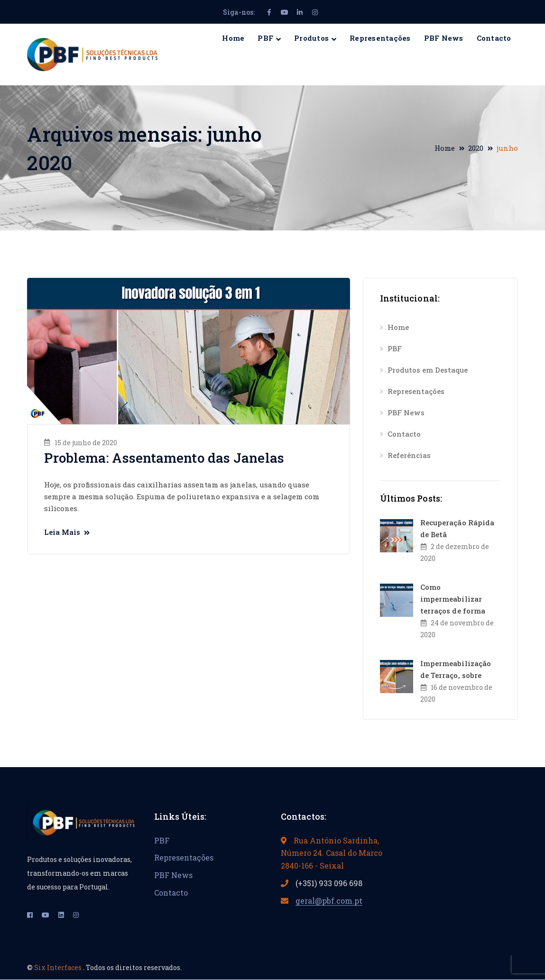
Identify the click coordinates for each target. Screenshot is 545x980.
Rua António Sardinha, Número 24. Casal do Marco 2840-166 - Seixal (332, 853)
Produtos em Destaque (428, 370)
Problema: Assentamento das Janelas (164, 458)
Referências (409, 455)
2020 (476, 148)
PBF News (406, 412)
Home (445, 148)
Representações (416, 391)
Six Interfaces (59, 967)
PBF (395, 348)
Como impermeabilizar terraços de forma (453, 599)
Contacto (404, 434)
